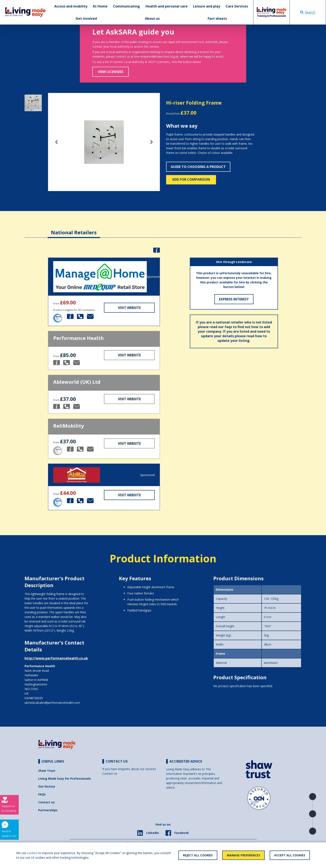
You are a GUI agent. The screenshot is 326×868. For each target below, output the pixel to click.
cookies (32, 853)
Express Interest (234, 299)
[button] (56, 142)
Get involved (86, 19)
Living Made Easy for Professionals (65, 778)
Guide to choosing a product (198, 167)
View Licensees (111, 72)
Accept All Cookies (290, 855)
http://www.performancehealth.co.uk (56, 658)
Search (308, 12)
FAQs (42, 794)
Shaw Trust (47, 771)
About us (152, 19)
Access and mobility (71, 6)
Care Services (237, 6)
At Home (100, 6)
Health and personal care (167, 6)
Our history (47, 786)
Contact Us (110, 774)
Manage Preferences (243, 855)
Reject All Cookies (198, 855)
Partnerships (48, 810)
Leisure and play (207, 6)
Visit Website (129, 308)
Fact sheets (217, 19)
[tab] (74, 229)
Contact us (46, 802)
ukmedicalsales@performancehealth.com (52, 703)
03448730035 (34, 698)
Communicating (126, 6)
